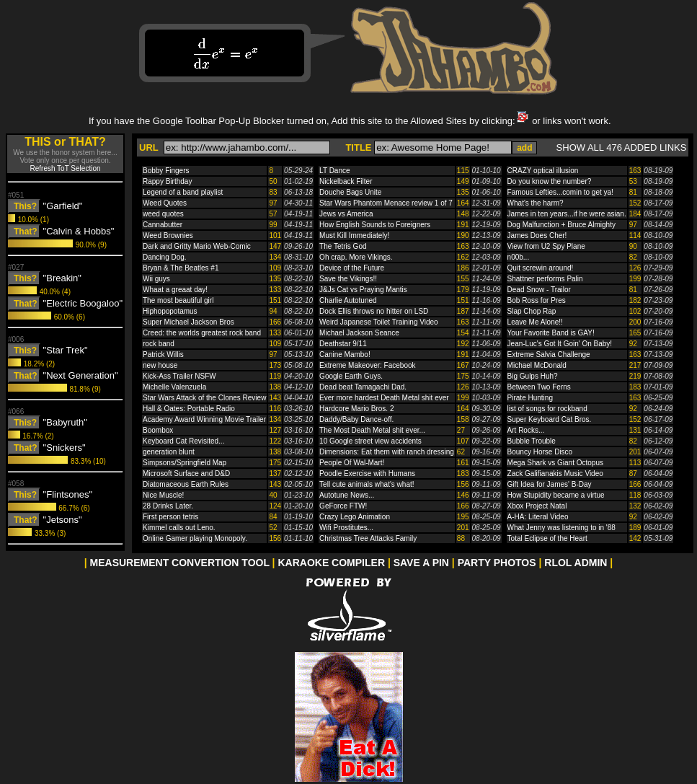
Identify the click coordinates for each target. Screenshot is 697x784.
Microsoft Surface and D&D (186, 474)
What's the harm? (536, 203)
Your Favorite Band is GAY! (551, 333)
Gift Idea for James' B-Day (550, 484)
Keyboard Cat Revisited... (183, 441)
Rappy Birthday (167, 181)
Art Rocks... (526, 430)
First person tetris (170, 517)
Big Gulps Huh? (533, 376)
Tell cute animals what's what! (367, 484)
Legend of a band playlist (183, 192)
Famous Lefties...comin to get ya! (560, 192)
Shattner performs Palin (545, 279)
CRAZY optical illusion (543, 171)
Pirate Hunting (530, 398)
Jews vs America (346, 214)
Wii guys (156, 279)
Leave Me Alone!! (535, 322)
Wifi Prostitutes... (346, 528)
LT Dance (334, 171)
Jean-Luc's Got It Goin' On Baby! (560, 344)
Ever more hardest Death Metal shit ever (384, 398)
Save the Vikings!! (348, 279)
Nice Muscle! (163, 495)
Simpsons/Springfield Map (185, 463)
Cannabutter (163, 225)
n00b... (519, 257)
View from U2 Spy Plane (546, 246)
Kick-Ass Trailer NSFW (179, 376)
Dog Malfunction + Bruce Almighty (561, 225)
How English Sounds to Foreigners (375, 225)
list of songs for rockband (547, 409)
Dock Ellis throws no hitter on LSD (374, 311)
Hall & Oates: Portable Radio (189, 409)
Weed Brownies (168, 235)
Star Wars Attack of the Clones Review (204, 398)
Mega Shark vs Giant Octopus (555, 463)
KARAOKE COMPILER (331, 563)
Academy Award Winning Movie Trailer (204, 419)
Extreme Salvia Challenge (549, 354)
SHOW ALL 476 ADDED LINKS (622, 147)
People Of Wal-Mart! (352, 463)
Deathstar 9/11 (343, 344)
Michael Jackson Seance (359, 333)
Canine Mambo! (345, 354)
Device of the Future (352, 268)
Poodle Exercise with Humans (367, 474)
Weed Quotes (165, 203)
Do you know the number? (550, 181)
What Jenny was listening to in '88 (561, 528)
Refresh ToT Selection (65, 168)
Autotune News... (347, 495)
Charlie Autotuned (348, 300)
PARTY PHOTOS (497, 563)
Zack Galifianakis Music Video (555, 474)
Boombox (158, 430)
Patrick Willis (163, 354)
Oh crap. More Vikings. (356, 257)
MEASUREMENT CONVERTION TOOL (180, 563)
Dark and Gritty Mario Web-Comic (197, 246)
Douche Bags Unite (350, 192)
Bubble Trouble (532, 441)
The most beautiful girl (178, 300)
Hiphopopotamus (170, 311)
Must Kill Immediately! (354, 235)
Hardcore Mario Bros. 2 (356, 409)
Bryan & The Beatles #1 (181, 268)
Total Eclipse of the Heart (547, 538)
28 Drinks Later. (168, 506)
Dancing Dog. (165, 257)
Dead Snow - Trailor (539, 290)
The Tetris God (343, 246)
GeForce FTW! (343, 506)
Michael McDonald (537, 365)
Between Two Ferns (539, 387)
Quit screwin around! (541, 268)
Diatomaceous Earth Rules (186, 484)
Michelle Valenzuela (174, 387)
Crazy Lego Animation (355, 517)
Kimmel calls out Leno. (179, 528)
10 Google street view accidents (370, 441)
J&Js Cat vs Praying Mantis (363, 290)
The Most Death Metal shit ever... (372, 430)
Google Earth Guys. (351, 376)
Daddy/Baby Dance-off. (356, 419)
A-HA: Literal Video (538, 517)
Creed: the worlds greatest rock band (202, 333)
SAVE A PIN (421, 563)
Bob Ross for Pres (537, 300)
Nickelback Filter (346, 181)
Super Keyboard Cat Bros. (550, 419)
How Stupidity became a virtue (556, 495)
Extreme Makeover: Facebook (367, 365)
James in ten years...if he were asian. (567, 214)
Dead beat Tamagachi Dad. (363, 387)
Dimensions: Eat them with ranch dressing (387, 452)
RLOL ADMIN (576, 563)
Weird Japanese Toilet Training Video (379, 322)
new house (160, 365)
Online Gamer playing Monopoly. (195, 538)
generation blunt (169, 452)
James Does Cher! (537, 235)
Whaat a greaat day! (175, 290)
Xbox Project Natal (537, 506)
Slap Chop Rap (532, 311)
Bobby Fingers (166, 171)
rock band (159, 344)
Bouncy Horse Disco (540, 452)
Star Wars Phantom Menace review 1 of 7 (386, 203)
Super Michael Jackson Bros (188, 322)
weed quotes (163, 214)
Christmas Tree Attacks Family (368, 538)
